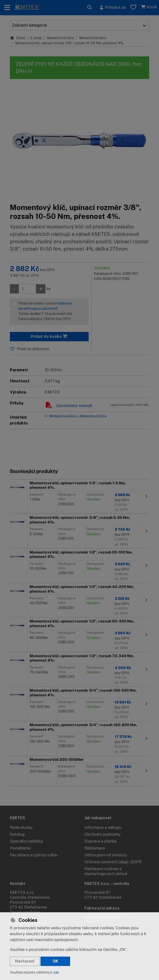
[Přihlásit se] (112, 8)
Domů (18, 38)
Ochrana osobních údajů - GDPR (113, 862)
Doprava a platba (100, 841)
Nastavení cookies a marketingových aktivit (106, 871)
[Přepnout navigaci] (7, 8)
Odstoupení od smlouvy (106, 855)
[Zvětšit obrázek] (79, 141)
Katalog (17, 834)
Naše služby (21, 827)
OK (55, 961)
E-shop (36, 38)
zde (56, 972)
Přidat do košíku (49, 336)
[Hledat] (90, 8)
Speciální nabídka (26, 841)
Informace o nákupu (103, 827)
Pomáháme (20, 848)
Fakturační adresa (102, 908)
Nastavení (25, 961)
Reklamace (95, 848)
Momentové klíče (60, 38)
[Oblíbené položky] (133, 8)
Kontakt (18, 884)
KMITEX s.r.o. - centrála (107, 884)
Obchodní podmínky (103, 834)
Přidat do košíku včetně (52, 311)
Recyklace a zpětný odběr (34, 855)
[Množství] (27, 289)
